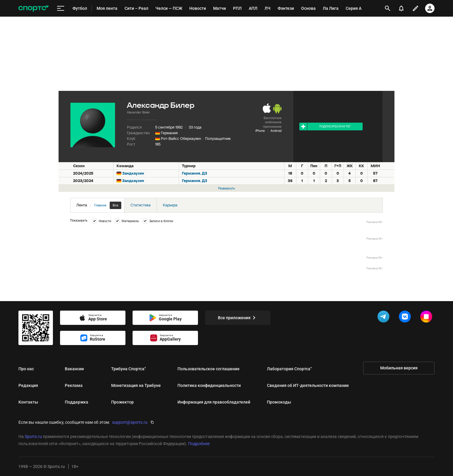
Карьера (170, 205)
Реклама (74, 385)
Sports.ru (33, 437)
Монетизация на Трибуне (136, 385)
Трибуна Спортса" (128, 369)
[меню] (61, 8)
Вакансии (74, 369)
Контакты (28, 402)
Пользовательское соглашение (209, 369)
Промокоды (279, 402)
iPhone (260, 131)
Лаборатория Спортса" (289, 369)
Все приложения (238, 318)
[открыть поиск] (388, 8)
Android (276, 131)
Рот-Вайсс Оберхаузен (181, 139)
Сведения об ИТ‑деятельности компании (308, 385)
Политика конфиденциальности (209, 385)
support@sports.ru (130, 422)
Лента (99, 205)
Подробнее (199, 444)
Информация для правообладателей (214, 402)
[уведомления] (401, 8)
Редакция (28, 385)
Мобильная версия (399, 368)
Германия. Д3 (195, 173)
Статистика (141, 205)
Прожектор (122, 402)
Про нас (26, 369)
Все (115, 205)
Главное (100, 205)
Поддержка (77, 402)
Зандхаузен (133, 173)
